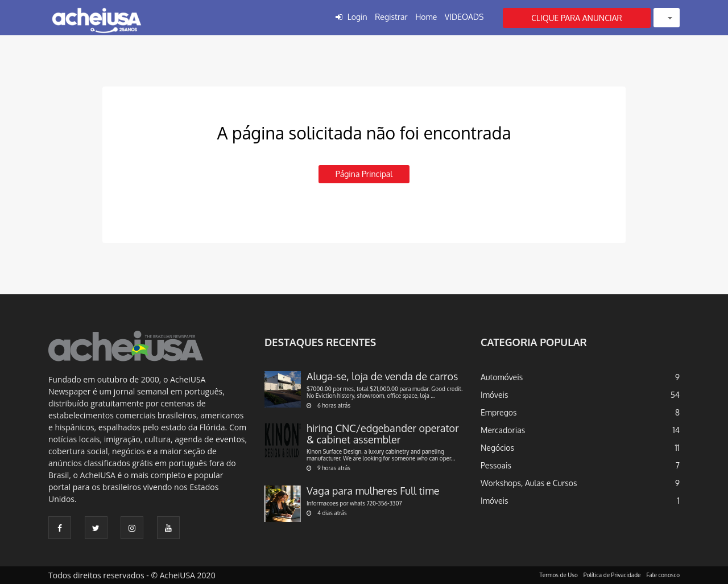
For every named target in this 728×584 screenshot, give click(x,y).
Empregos (499, 412)
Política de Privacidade (612, 575)
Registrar (391, 17)
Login (357, 17)
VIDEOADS (464, 17)
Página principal (364, 174)
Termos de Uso (559, 575)
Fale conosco (663, 575)
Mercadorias (503, 430)
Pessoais (496, 465)
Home (426, 17)
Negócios (497, 448)
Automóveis (502, 377)
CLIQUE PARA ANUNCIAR (577, 18)
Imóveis (495, 395)
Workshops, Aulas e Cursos (529, 483)
